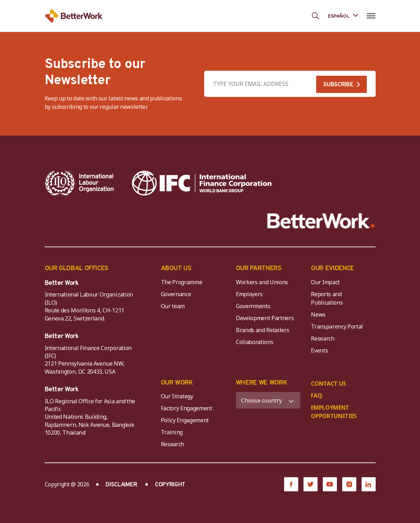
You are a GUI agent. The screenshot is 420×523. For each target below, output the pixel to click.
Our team (173, 306)
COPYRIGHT (170, 485)
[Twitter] (311, 484)
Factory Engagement (187, 408)
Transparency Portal (337, 326)
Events (319, 350)
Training (172, 432)
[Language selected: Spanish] (343, 16)
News (318, 315)
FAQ (316, 396)
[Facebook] (291, 484)
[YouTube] (330, 484)
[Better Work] (321, 221)
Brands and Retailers (263, 330)
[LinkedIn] (369, 484)
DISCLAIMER (121, 485)
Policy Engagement (186, 420)
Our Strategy (177, 396)
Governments (253, 306)
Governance (176, 294)
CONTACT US (328, 384)
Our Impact (325, 282)
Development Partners (265, 318)
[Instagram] (349, 484)
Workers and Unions (262, 282)
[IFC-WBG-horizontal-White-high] (202, 183)
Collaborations (255, 342)
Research (322, 338)
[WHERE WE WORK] (268, 400)
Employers (249, 294)
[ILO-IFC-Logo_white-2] (80, 183)
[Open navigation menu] (371, 16)
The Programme (182, 282)
